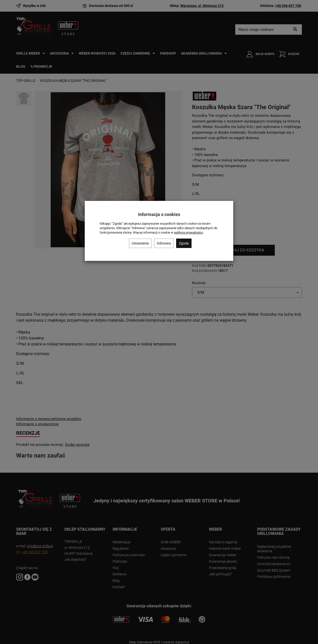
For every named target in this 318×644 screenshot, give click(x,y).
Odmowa (164, 243)
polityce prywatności (189, 232)
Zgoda (184, 243)
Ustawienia (140, 243)
